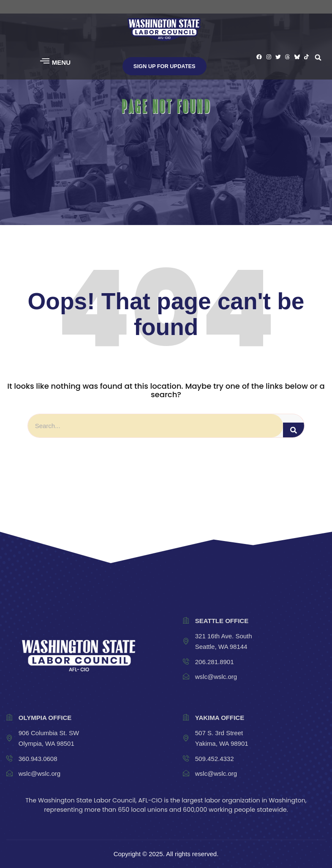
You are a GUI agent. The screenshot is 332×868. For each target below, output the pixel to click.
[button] (54, 62)
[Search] (294, 430)
